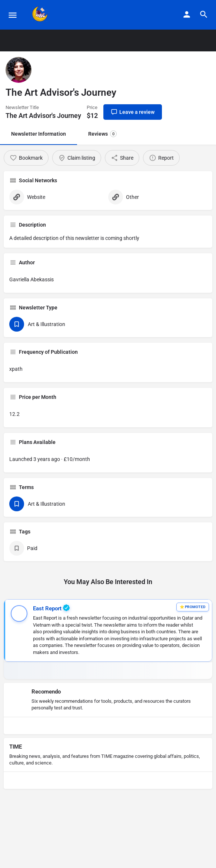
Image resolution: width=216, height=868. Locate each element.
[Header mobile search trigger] (204, 14)
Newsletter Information (39, 134)
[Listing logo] (19, 70)
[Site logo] (41, 15)
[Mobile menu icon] (13, 15)
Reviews (102, 134)
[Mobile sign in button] (187, 14)
